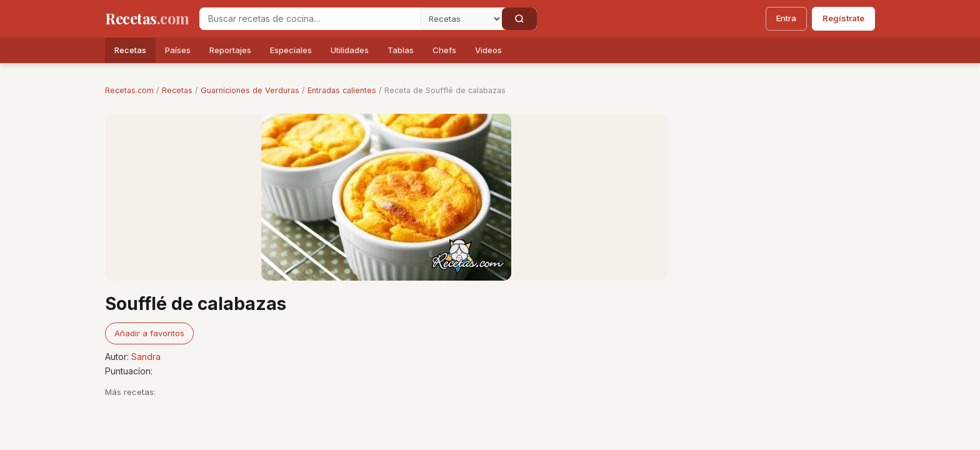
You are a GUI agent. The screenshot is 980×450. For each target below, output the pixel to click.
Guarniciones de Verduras (250, 90)
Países (178, 50)
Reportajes (230, 50)
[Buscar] (519, 19)
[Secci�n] (461, 19)
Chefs (444, 50)
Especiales (291, 50)
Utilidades (350, 50)
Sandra (146, 357)
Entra (786, 18)
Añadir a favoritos (149, 333)
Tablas (401, 50)
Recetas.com (129, 90)
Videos (488, 50)
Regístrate (843, 18)
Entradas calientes (342, 90)
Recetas (130, 50)
